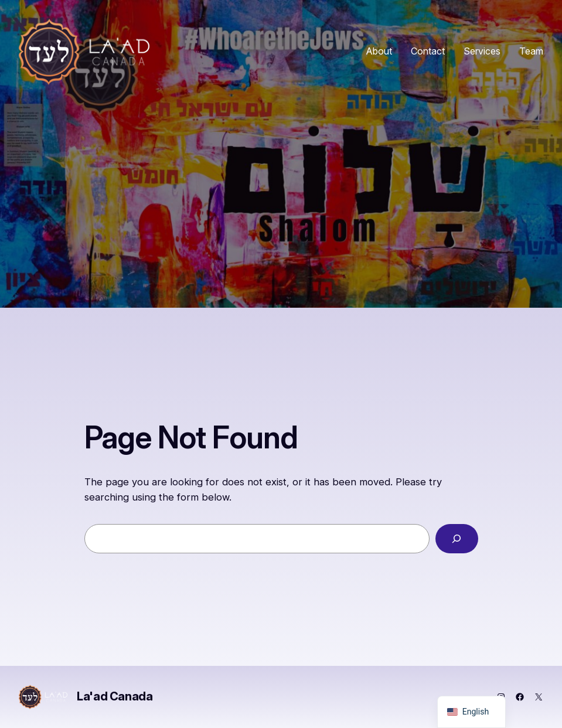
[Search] (457, 539)
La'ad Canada (115, 696)
